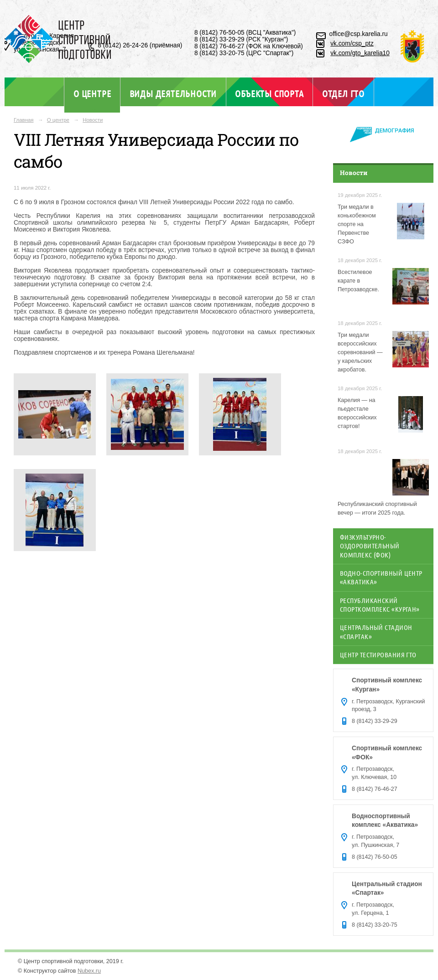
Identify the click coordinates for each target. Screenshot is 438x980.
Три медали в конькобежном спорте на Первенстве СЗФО (357, 224)
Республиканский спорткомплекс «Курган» (380, 605)
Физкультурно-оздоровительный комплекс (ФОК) (370, 546)
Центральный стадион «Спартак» (376, 632)
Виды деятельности (173, 93)
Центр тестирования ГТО (378, 655)
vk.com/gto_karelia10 (360, 53)
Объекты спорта (269, 93)
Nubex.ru (89, 971)
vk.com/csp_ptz (352, 44)
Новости (93, 120)
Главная (24, 120)
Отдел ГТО (343, 93)
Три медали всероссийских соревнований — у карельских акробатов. (360, 352)
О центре (92, 93)
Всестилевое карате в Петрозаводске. (358, 281)
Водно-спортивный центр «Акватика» (381, 577)
